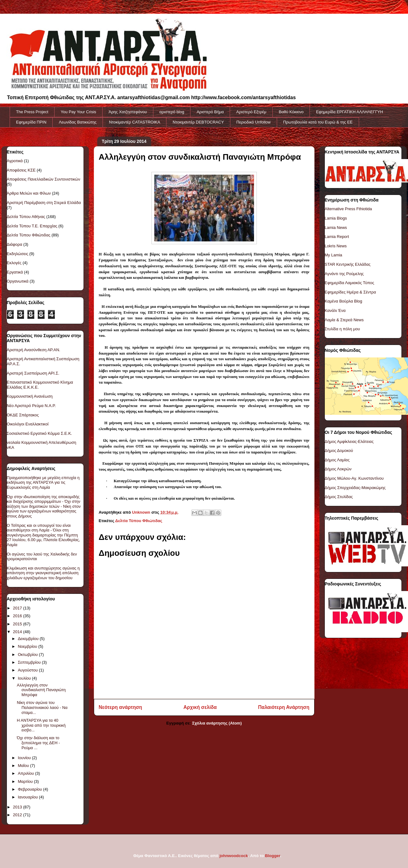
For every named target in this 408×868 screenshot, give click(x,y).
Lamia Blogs (336, 218)
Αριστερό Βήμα (210, 112)
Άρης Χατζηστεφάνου (128, 112)
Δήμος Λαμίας (337, 460)
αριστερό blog (172, 112)
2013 (18, 807)
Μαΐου (24, 766)
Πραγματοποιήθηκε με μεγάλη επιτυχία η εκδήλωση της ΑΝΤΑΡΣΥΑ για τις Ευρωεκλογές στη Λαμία (43, 482)
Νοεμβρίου (28, 646)
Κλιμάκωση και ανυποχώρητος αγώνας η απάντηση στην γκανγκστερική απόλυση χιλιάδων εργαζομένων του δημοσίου (43, 573)
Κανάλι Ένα (335, 310)
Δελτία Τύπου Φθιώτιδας (139, 521)
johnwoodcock (234, 856)
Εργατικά (15, 272)
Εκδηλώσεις (18, 254)
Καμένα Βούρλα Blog (344, 301)
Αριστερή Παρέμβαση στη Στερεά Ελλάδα (44, 203)
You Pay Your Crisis (79, 112)
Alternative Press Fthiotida (348, 209)
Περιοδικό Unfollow (253, 122)
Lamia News (336, 228)
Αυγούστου (28, 670)
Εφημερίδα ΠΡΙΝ (31, 122)
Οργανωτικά (18, 281)
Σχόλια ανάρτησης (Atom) (217, 723)
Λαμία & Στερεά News (344, 320)
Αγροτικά (15, 161)
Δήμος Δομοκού (339, 451)
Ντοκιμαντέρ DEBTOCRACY (198, 122)
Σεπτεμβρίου (30, 662)
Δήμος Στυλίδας (339, 497)
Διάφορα (15, 244)
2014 (18, 632)
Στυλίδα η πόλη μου (342, 329)
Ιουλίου (25, 678)
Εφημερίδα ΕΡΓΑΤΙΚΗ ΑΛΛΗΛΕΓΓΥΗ (350, 112)
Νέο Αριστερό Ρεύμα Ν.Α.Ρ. (31, 406)
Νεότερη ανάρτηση (120, 707)
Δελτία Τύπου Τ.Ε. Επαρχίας (32, 226)
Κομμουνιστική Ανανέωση (30, 396)
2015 (18, 624)
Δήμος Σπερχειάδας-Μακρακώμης (355, 488)
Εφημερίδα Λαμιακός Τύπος (350, 283)
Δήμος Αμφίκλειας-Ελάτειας (349, 441)
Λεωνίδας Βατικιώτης (78, 122)
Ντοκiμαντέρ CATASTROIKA (135, 122)
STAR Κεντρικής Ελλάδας (348, 264)
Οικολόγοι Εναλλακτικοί (28, 424)
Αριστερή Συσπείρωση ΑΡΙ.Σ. (33, 373)
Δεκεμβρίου (29, 639)
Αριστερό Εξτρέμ (251, 112)
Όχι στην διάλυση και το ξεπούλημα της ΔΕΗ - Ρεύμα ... (38, 743)
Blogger (272, 856)
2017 (18, 608)
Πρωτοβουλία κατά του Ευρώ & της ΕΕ (318, 122)
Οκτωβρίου (28, 655)
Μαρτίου (26, 781)
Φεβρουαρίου (30, 789)
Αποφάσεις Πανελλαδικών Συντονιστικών (44, 179)
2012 (18, 815)
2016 (18, 616)
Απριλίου (26, 773)
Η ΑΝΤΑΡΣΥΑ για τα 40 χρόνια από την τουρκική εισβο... (41, 725)
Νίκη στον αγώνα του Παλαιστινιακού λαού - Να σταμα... (42, 707)
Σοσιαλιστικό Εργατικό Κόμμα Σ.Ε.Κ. (40, 433)
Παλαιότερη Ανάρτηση (284, 707)
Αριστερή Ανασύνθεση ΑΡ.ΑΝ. (34, 350)
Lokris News (336, 246)
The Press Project (32, 112)
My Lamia (334, 255)
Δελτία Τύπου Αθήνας (26, 217)
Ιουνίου (25, 758)
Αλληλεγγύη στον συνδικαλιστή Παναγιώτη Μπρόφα (41, 690)
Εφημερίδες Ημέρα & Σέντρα (350, 292)
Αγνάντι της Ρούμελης (344, 274)
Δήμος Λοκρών (338, 469)
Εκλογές (14, 263)
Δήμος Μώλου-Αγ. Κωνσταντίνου (354, 478)
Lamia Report (337, 237)
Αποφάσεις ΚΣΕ (21, 170)
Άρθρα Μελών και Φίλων (29, 193)
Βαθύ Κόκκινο (291, 112)
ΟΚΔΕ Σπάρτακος (23, 415)
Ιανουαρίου (28, 797)
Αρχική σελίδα (200, 707)
